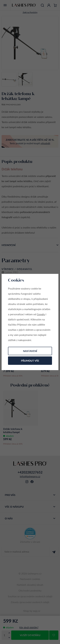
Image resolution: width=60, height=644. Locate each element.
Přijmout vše (30, 361)
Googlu (41, 314)
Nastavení (30, 351)
